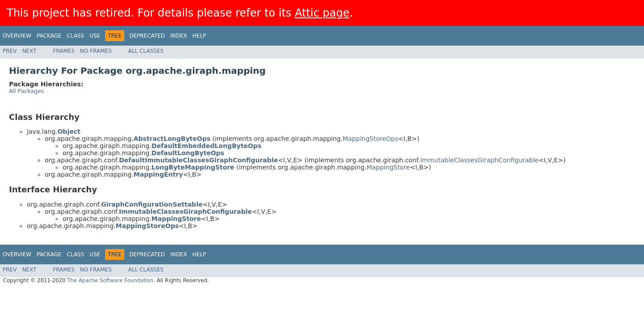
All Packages (26, 91)
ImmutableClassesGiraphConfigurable (479, 160)
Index (179, 36)
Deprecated (147, 36)
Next (29, 51)
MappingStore (388, 167)
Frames (64, 51)
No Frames (96, 51)
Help (199, 36)
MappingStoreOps (370, 139)
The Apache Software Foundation (110, 280)
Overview (17, 36)
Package (49, 36)
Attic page (322, 13)
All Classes (146, 51)
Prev (10, 51)
